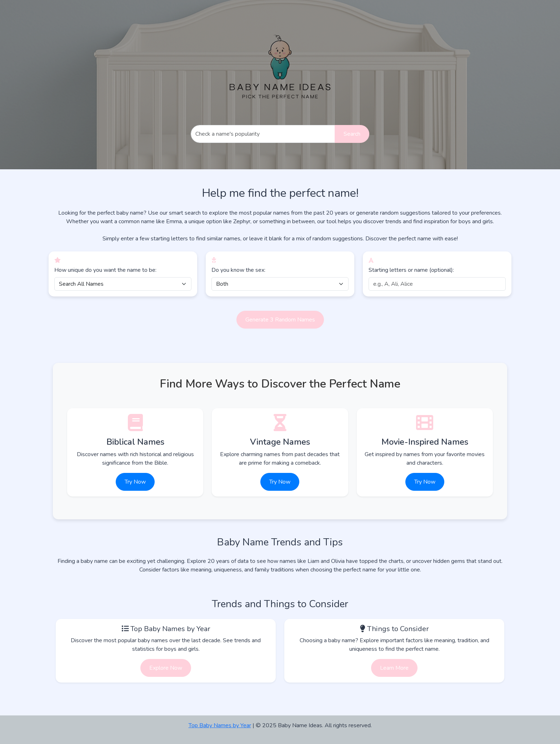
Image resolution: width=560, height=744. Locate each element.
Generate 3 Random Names (280, 320)
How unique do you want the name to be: (105, 270)
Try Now (135, 482)
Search (352, 134)
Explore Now (166, 668)
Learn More (394, 668)
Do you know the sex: (238, 270)
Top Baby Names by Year (220, 725)
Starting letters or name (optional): (411, 270)
